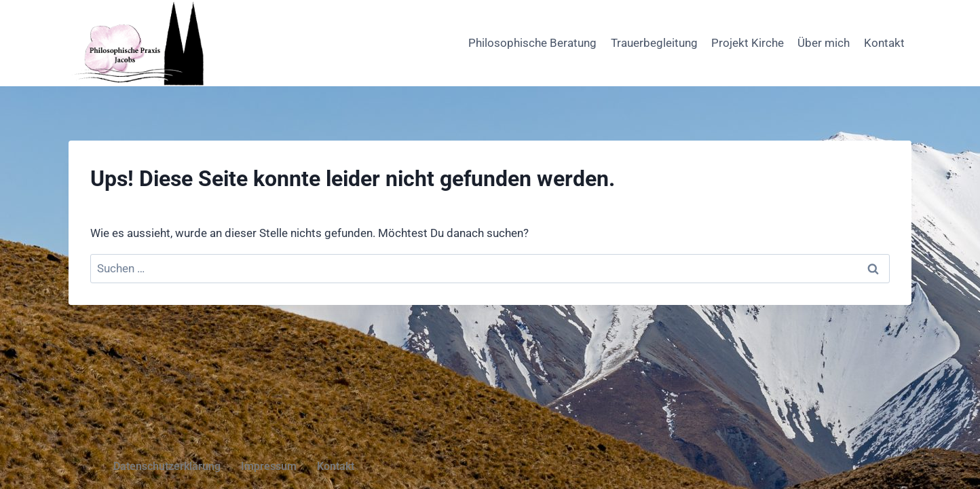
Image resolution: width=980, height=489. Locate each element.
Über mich (824, 43)
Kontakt (884, 43)
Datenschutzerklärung (167, 466)
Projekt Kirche (748, 43)
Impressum (269, 466)
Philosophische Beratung (532, 43)
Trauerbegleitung (654, 43)
